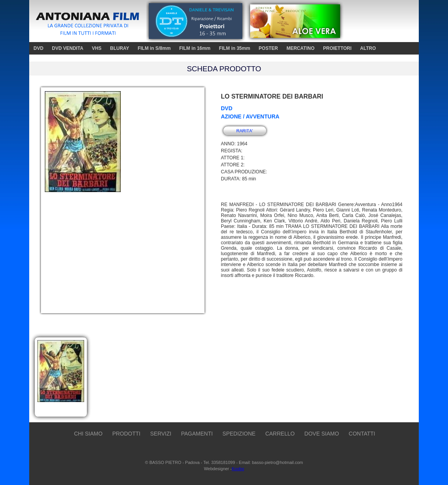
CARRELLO (280, 434)
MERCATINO (300, 48)
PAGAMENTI (197, 434)
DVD (38, 48)
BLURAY (119, 48)
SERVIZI (161, 434)
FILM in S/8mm (154, 48)
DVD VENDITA (67, 48)
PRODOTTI (126, 434)
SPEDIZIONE (239, 434)
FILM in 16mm (195, 48)
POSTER (268, 48)
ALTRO (368, 48)
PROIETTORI (337, 48)
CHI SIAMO (88, 434)
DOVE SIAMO (322, 434)
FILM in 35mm (235, 48)
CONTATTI (362, 434)
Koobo (238, 469)
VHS (97, 48)
